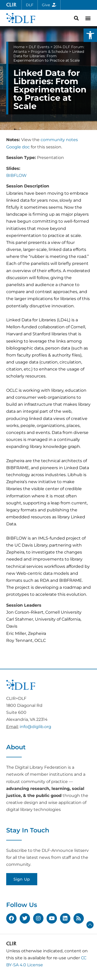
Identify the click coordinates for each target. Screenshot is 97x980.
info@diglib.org (35, 727)
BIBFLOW (16, 175)
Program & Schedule (49, 52)
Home (19, 47)
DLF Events (39, 47)
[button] (90, 35)
